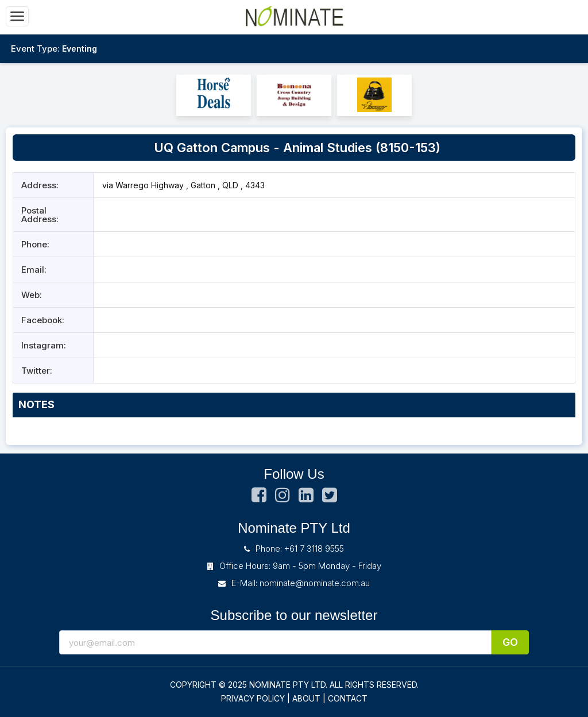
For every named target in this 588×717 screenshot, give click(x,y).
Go (510, 642)
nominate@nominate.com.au (315, 583)
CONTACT (348, 698)
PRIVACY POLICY (253, 698)
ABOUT (306, 698)
